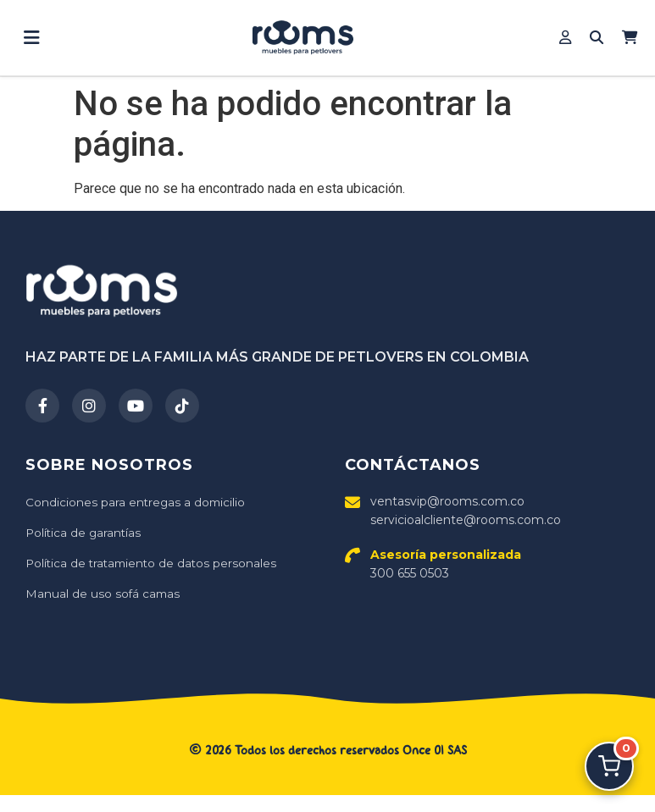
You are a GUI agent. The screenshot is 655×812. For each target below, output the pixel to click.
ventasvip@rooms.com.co (447, 501)
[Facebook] (42, 406)
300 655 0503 (446, 564)
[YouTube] (136, 406)
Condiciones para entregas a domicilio (137, 502)
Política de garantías (85, 533)
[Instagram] (89, 406)
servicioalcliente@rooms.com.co (466, 520)
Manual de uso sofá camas (104, 594)
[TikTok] (182, 406)
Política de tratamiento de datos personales (154, 563)
